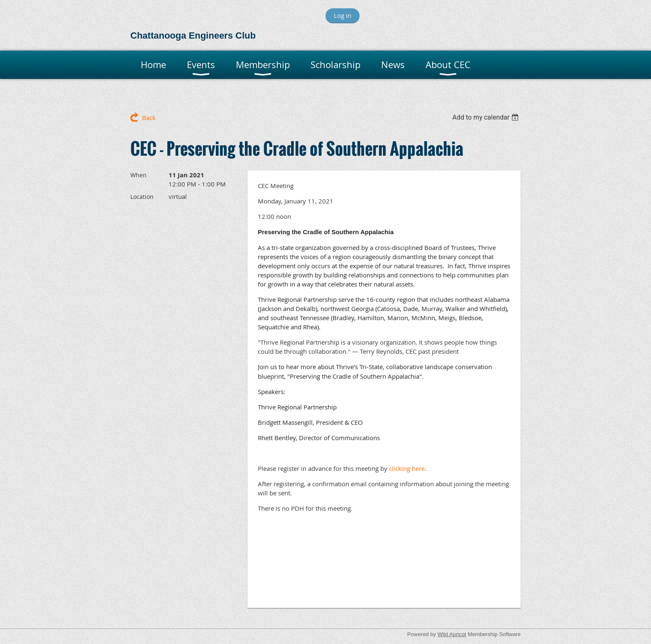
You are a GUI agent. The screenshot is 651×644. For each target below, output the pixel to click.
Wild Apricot (452, 634)
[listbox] (486, 117)
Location (142, 197)
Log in (343, 15)
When (138, 175)
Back (149, 118)
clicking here (407, 468)
